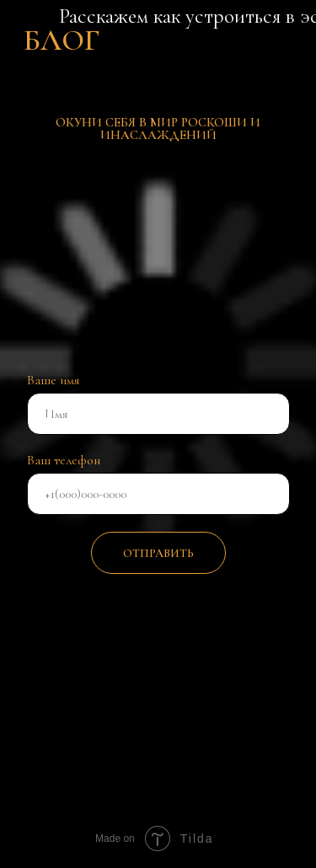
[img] (186, 700)
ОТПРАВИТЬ (158, 553)
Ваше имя (53, 380)
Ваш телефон (64, 460)
